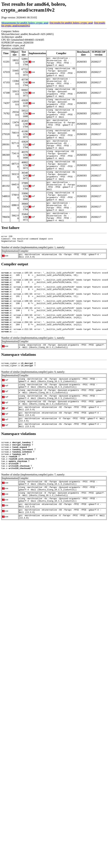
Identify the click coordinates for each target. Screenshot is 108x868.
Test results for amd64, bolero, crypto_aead (71, 23)
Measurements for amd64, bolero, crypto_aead (25, 23)
